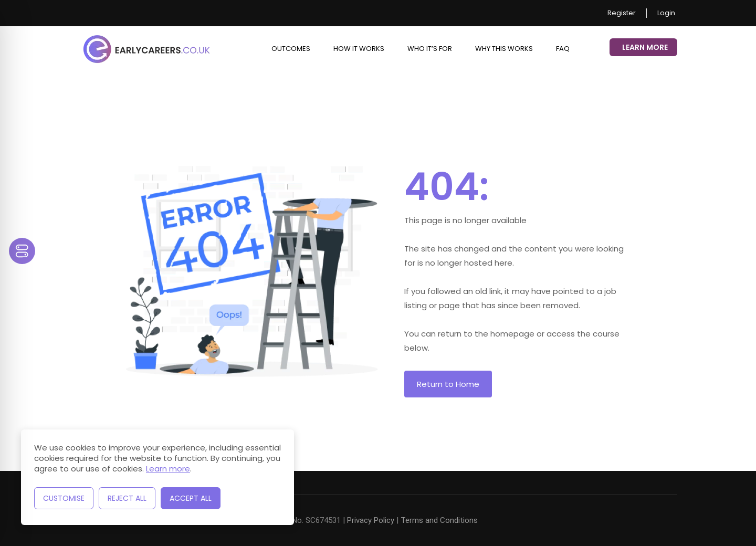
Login (666, 13)
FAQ (563, 49)
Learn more (168, 469)
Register (622, 13)
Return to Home (448, 384)
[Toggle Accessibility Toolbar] (22, 251)
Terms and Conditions (439, 520)
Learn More (645, 47)
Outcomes (291, 49)
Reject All (127, 498)
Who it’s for (430, 49)
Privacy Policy (371, 520)
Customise (64, 498)
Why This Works (504, 49)
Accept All (191, 498)
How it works (359, 49)
